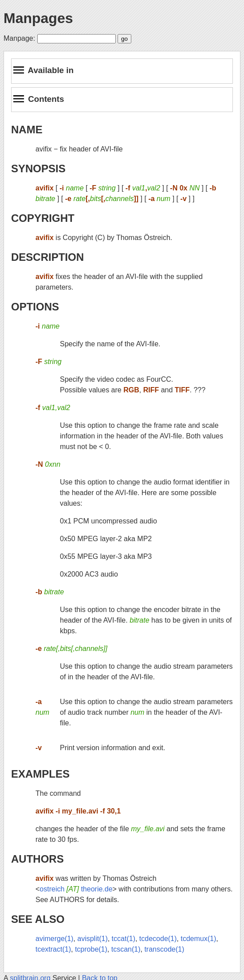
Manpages (38, 18)
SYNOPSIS (38, 168)
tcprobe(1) (91, 949)
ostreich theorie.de (76, 889)
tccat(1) (124, 939)
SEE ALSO (38, 919)
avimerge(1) (54, 939)
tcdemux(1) (198, 939)
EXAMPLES (40, 774)
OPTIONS (35, 307)
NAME (27, 130)
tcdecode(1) (158, 939)
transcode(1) (164, 949)
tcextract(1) (53, 949)
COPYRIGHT (43, 218)
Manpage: (19, 38)
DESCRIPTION (47, 257)
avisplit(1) (92, 939)
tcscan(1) (126, 949)
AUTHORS (37, 859)
